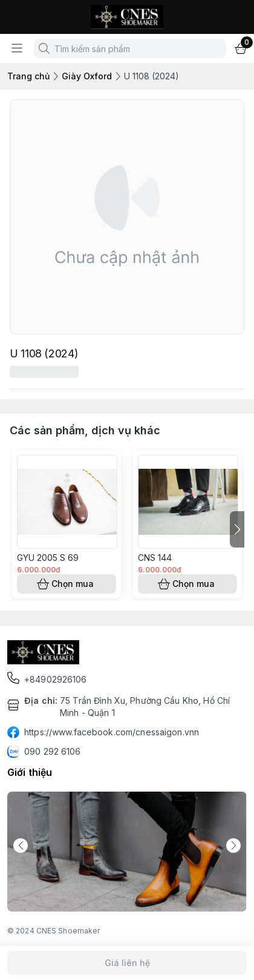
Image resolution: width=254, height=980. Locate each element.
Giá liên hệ (127, 963)
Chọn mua (67, 584)
